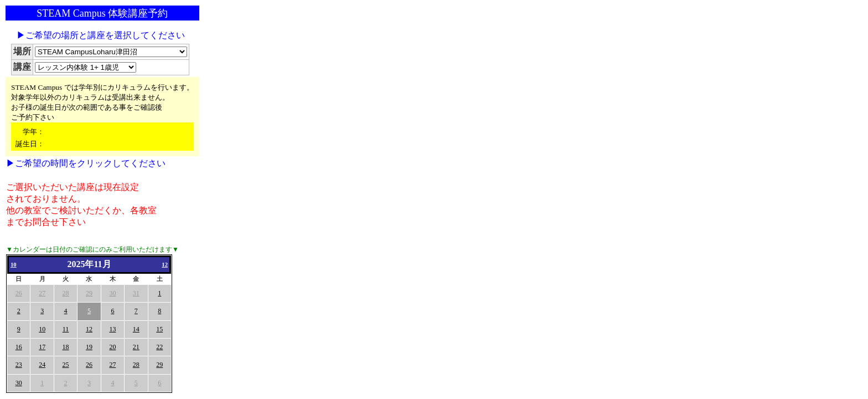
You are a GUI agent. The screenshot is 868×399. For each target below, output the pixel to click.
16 (19, 347)
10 (14, 265)
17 (42, 347)
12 (165, 265)
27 (42, 293)
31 (136, 293)
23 (19, 365)
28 (66, 293)
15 (159, 329)
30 (112, 293)
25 (66, 365)
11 (66, 329)
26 (19, 293)
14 (136, 329)
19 (89, 347)
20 (112, 347)
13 (112, 329)
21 (136, 347)
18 (66, 347)
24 (42, 365)
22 (159, 347)
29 (89, 293)
